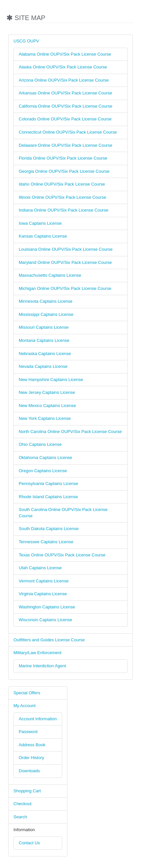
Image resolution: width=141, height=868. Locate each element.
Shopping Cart (27, 791)
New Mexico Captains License (47, 406)
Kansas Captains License (43, 236)
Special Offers (27, 693)
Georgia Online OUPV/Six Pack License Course (64, 171)
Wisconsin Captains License (46, 620)
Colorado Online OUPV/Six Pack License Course (65, 119)
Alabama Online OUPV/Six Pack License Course (65, 54)
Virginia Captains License (43, 594)
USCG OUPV (26, 41)
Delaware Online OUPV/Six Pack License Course (66, 145)
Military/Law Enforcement (37, 653)
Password (28, 732)
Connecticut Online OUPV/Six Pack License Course (68, 132)
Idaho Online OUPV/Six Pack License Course (62, 184)
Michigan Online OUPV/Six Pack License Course (65, 288)
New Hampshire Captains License (51, 380)
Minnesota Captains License (46, 301)
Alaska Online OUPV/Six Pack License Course (63, 67)
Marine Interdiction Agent (42, 666)
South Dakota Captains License (49, 529)
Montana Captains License (44, 340)
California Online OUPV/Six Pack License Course (66, 106)
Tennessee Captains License (46, 542)
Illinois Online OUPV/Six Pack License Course (62, 197)
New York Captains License (45, 418)
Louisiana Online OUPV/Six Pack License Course (66, 249)
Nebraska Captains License (45, 354)
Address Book (32, 745)
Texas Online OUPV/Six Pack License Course (62, 555)
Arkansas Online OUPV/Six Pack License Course (65, 93)
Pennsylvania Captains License (48, 484)
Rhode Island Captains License (48, 497)
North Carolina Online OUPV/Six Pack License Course (70, 432)
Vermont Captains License (44, 581)
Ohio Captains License (40, 444)
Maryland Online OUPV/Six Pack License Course (65, 262)
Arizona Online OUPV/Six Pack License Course (64, 80)
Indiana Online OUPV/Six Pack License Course (63, 210)
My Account (24, 706)
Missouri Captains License (44, 327)
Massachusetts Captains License (50, 275)
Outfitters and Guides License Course (49, 640)
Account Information (38, 719)
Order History (31, 758)
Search (20, 817)
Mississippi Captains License (46, 314)
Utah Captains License (40, 568)
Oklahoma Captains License (46, 458)
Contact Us (29, 843)
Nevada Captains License (43, 366)
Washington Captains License (47, 607)
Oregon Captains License (43, 471)
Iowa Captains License (40, 223)
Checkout (23, 804)
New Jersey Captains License (47, 392)
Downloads (29, 771)
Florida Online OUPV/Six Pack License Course (63, 158)
